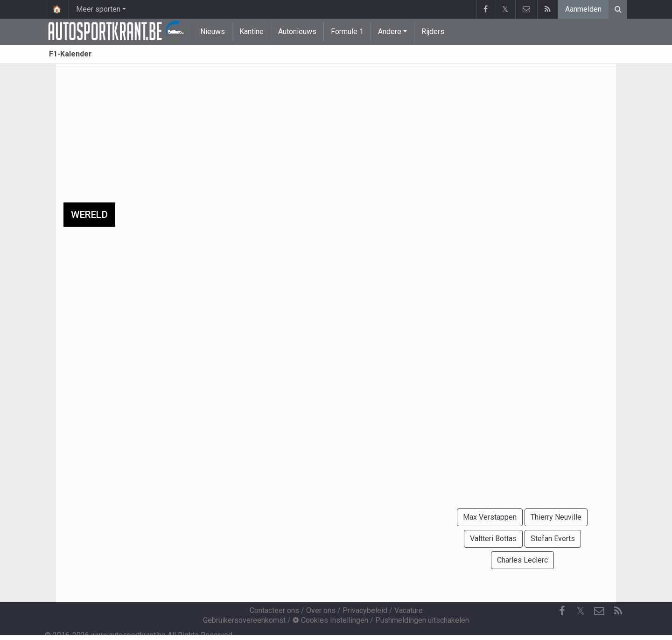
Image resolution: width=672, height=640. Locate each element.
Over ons (321, 610)
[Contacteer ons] (599, 611)
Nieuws (213, 31)
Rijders (433, 31)
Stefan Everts (553, 539)
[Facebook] (562, 611)
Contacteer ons (274, 610)
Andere (390, 31)
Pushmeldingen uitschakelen (422, 620)
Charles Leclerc (522, 560)
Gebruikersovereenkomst (244, 620)
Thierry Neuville (556, 517)
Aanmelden (583, 9)
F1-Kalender (70, 54)
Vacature (409, 610)
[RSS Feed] (618, 611)
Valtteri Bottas (493, 539)
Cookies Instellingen (330, 620)
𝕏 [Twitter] (581, 611)
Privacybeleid (365, 610)
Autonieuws (297, 31)
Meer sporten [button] (98, 9)
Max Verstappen (490, 517)
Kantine (252, 31)
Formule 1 (347, 31)
